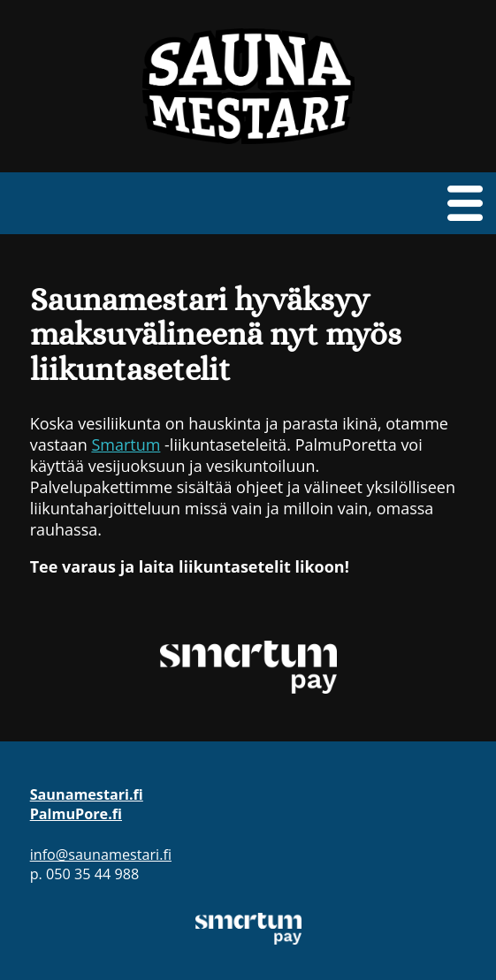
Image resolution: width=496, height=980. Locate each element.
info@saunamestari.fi (101, 855)
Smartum (126, 444)
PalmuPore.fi (76, 814)
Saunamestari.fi (87, 794)
